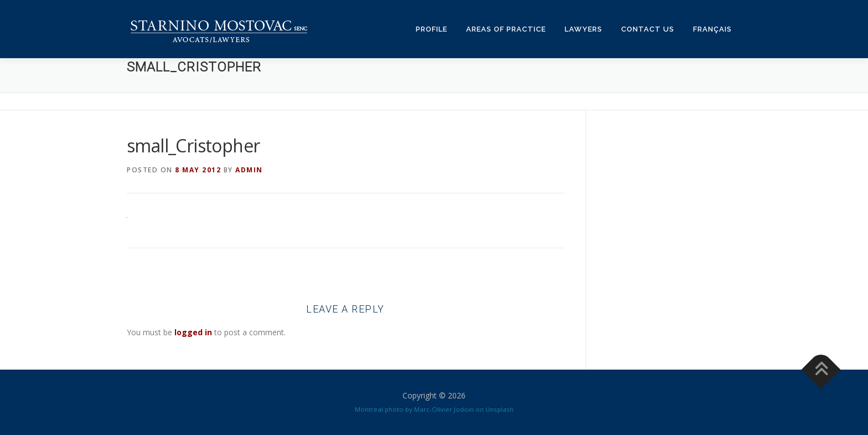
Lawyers (583, 29)
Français (712, 29)
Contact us (648, 29)
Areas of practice (506, 29)
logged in (193, 332)
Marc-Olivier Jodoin (444, 409)
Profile (432, 29)
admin (249, 170)
